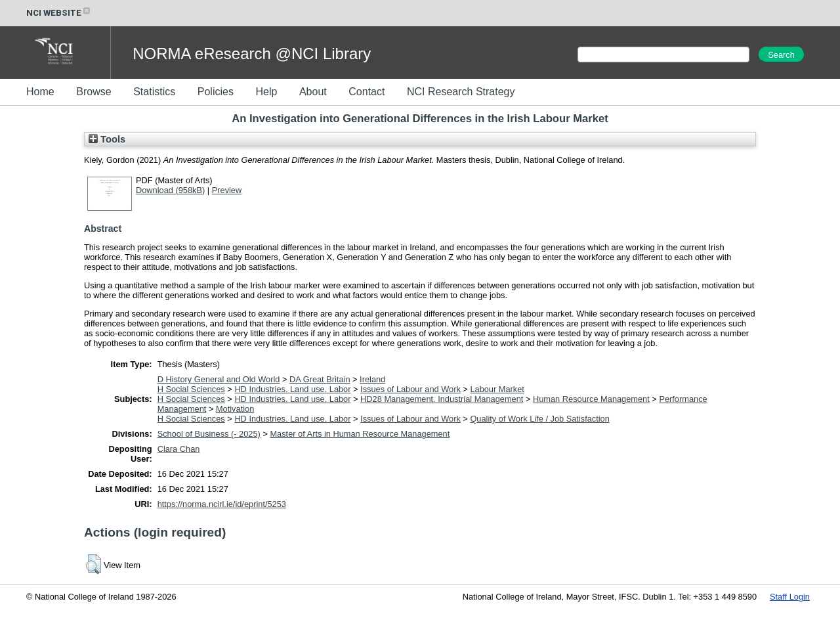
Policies (216, 92)
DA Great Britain (320, 379)
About (313, 92)
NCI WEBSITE (59, 13)
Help (266, 92)
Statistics (154, 92)
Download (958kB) (170, 190)
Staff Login (790, 597)
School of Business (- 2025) (209, 434)
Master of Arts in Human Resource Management (360, 434)
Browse (94, 92)
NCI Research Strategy (461, 92)
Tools (107, 139)
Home (40, 92)
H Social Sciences (191, 389)
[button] (94, 564)
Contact (367, 92)
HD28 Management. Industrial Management (442, 399)
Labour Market (497, 389)
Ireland (372, 379)
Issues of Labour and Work (410, 389)
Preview (227, 190)
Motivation (235, 409)
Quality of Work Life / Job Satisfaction (539, 419)
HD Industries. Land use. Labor (292, 389)
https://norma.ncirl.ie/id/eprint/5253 (222, 504)
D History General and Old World (219, 379)
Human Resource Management (591, 399)
